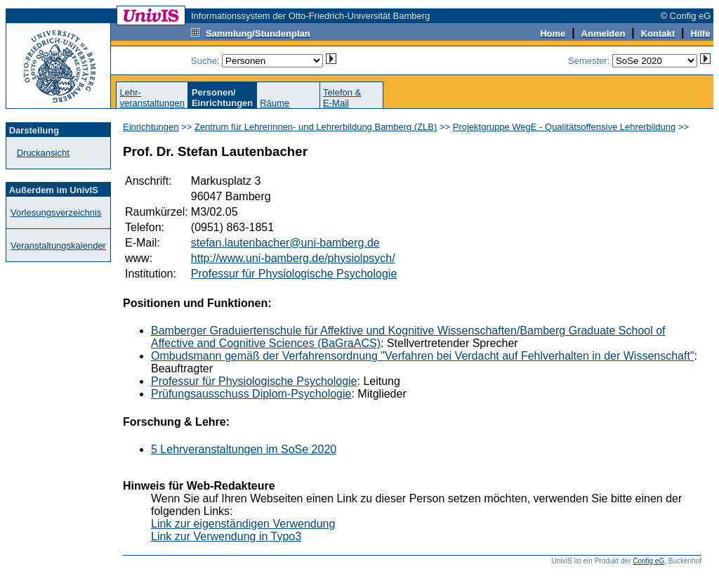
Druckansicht (43, 153)
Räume (275, 103)
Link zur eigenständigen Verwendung (243, 524)
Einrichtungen (151, 127)
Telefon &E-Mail (342, 98)
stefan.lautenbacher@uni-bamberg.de (285, 243)
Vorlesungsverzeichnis (56, 213)
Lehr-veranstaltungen (152, 98)
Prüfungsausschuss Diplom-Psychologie (251, 394)
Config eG (648, 561)
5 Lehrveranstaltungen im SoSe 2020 (244, 449)
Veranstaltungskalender (58, 246)
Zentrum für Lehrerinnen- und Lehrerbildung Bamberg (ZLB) (316, 127)
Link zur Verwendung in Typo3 (226, 536)
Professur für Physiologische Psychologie (294, 274)
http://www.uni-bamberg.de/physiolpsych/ (293, 258)
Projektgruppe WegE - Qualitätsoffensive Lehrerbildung (564, 127)
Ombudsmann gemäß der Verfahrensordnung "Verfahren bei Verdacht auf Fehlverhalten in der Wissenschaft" (423, 356)
